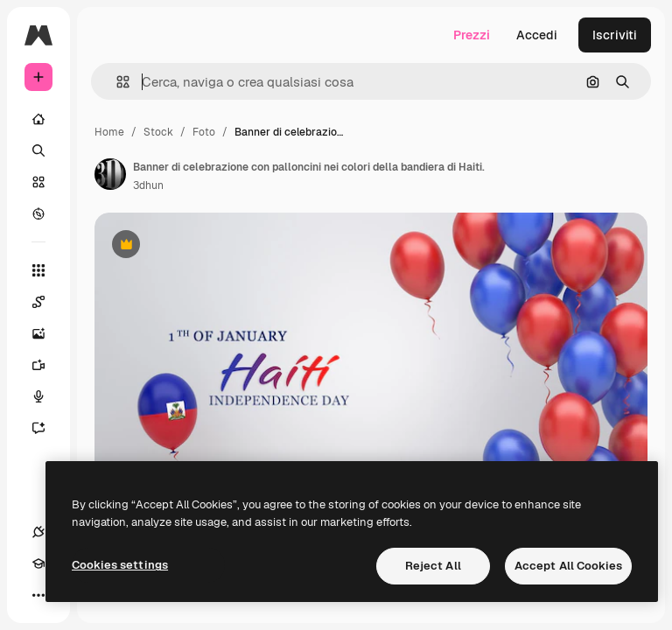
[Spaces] (47, 302)
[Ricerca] (38, 150)
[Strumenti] (38, 270)
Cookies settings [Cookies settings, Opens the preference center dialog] (120, 565)
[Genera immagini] (47, 333)
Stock (158, 132)
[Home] (38, 119)
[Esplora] (38, 213)
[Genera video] (47, 365)
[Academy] (38, 563)
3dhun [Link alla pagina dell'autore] (148, 185)
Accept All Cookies (568, 566)
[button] (116, 82)
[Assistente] (47, 428)
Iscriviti (615, 35)
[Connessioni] (38, 532)
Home (109, 132)
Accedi (537, 35)
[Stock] (38, 182)
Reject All (433, 566)
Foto (204, 132)
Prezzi (472, 35)
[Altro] (38, 595)
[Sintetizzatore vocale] (47, 396)
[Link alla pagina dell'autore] (110, 174)
